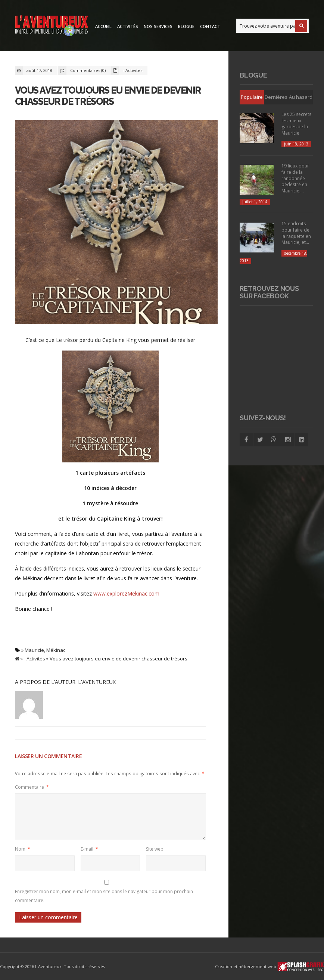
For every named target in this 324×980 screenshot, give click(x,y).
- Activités (133, 70)
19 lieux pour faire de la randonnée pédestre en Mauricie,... (295, 178)
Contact (210, 26)
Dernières (276, 97)
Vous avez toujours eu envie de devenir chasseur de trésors (108, 96)
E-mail (89, 849)
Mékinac (56, 650)
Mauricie (34, 650)
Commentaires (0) (88, 70)
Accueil (103, 26)
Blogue (186, 26)
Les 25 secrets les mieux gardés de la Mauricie (296, 124)
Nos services (158, 26)
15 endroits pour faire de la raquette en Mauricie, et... (296, 233)
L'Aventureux (97, 682)
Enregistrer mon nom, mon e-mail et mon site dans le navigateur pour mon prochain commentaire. (104, 896)
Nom (23, 849)
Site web (155, 849)
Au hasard (301, 97)
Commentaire (32, 787)
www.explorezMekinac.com (126, 593)
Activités (128, 26)
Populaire (252, 97)
